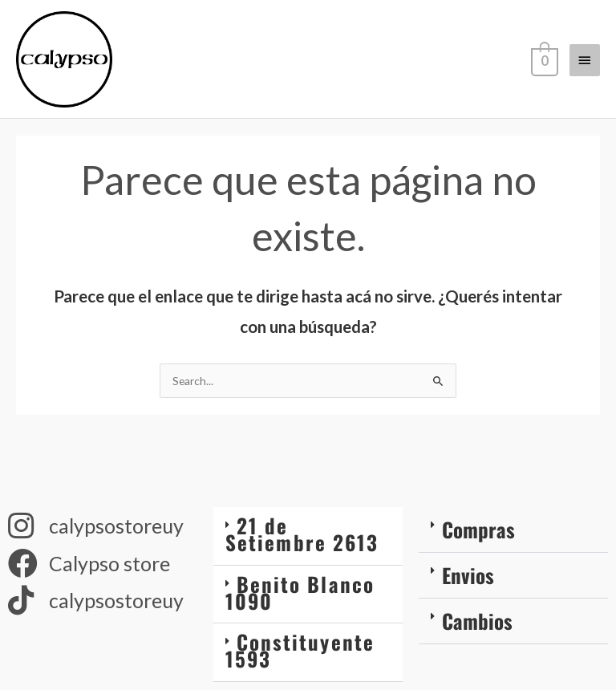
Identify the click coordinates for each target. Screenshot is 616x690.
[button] (308, 536)
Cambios (477, 621)
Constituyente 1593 (300, 650)
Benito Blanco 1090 (300, 592)
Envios (468, 575)
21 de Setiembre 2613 (302, 534)
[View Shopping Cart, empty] (543, 59)
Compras (478, 529)
